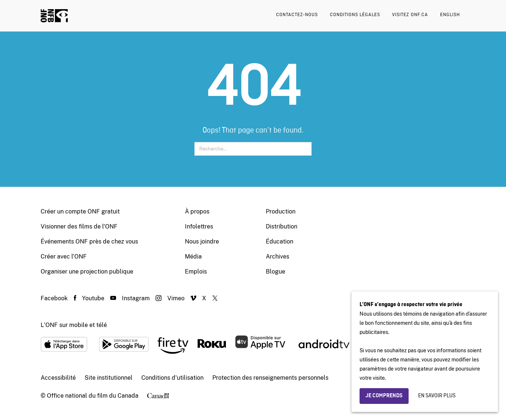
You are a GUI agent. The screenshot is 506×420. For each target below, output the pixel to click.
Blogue (276, 272)
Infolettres (199, 226)
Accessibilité (58, 378)
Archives (278, 257)
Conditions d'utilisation (172, 378)
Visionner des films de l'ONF (79, 226)
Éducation (280, 241)
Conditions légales (355, 15)
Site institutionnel (109, 378)
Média (193, 257)
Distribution (282, 226)
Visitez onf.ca (410, 15)
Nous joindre (202, 241)
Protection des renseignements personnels (270, 378)
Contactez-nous (297, 15)
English (450, 15)
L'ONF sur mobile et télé (74, 325)
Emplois (196, 272)
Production (281, 211)
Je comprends (384, 396)
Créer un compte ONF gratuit (80, 211)
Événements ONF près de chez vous (89, 241)
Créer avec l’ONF (64, 257)
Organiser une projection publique (87, 272)
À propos (197, 211)
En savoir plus (437, 396)
